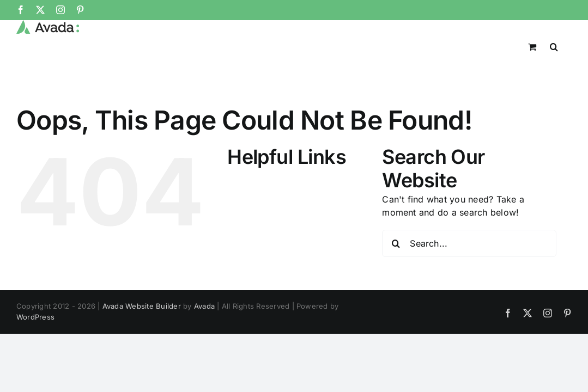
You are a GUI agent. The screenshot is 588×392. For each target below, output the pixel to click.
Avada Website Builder (142, 306)
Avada (204, 306)
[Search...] (469, 243)
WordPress (35, 317)
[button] (568, 46)
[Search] (396, 243)
